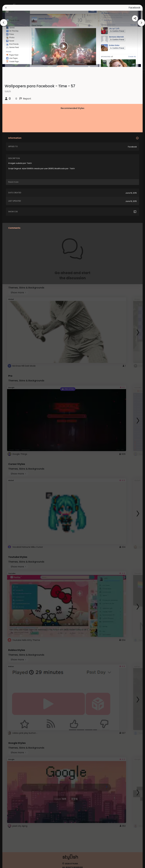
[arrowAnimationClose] (4, 23)
